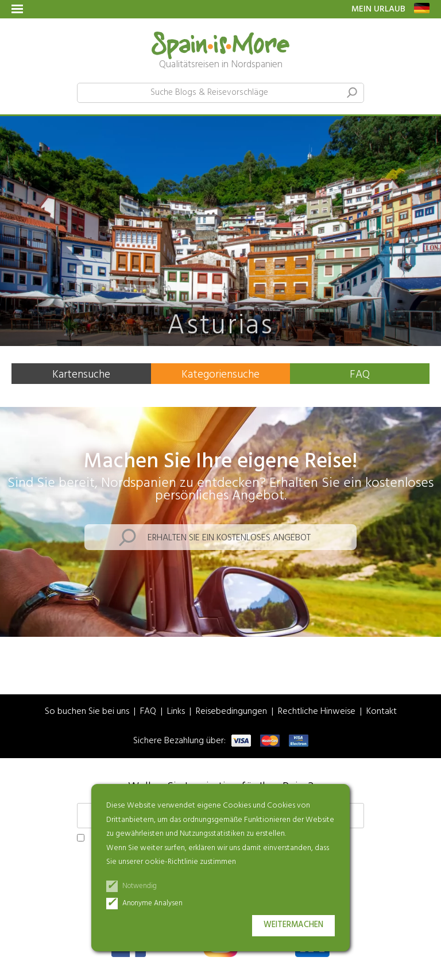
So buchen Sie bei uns (87, 712)
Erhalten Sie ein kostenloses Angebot (229, 538)
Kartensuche (81, 375)
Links (176, 712)
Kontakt (382, 712)
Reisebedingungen (231, 712)
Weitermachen (293, 925)
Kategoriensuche (220, 375)
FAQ (360, 375)
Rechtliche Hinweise (317, 712)
